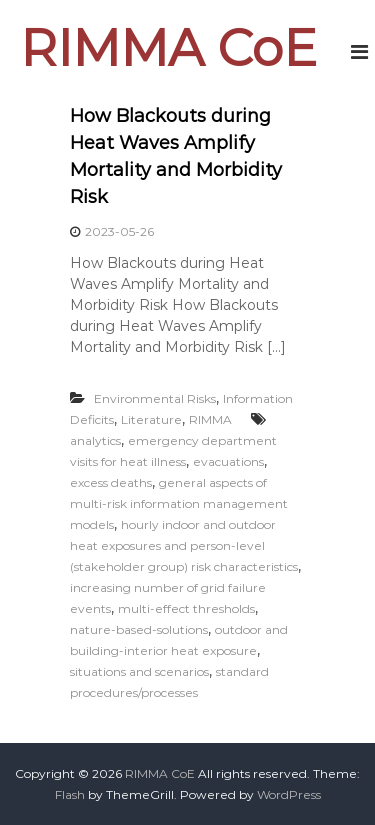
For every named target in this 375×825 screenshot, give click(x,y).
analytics (95, 440)
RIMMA (210, 419)
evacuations (228, 461)
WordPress (289, 794)
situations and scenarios (139, 671)
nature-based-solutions (139, 629)
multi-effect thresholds (186, 608)
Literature (151, 419)
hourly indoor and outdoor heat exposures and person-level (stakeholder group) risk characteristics (184, 545)
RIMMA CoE (168, 48)
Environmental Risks (155, 398)
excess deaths (111, 482)
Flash (70, 794)
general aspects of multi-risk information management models (179, 503)
